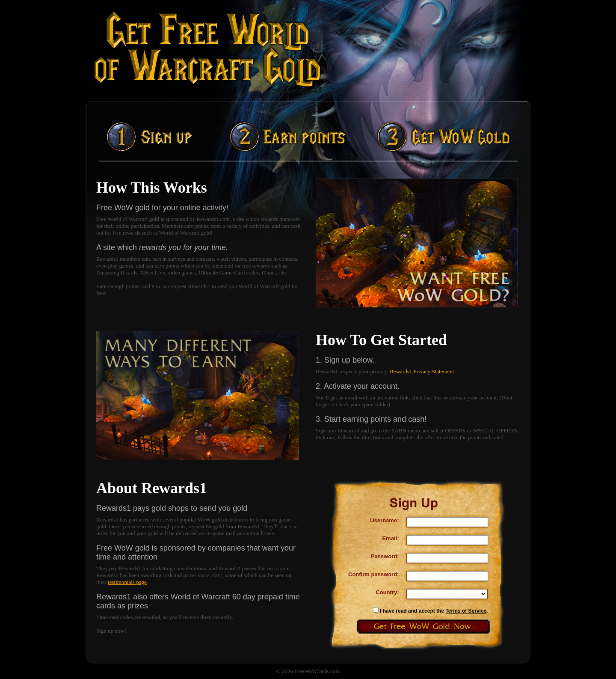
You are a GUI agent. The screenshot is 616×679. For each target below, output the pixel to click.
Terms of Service (466, 611)
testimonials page (127, 582)
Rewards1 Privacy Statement (422, 371)
